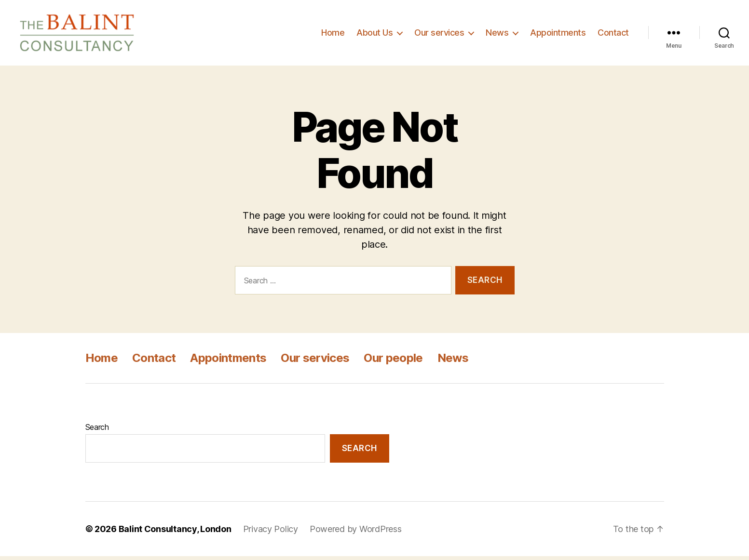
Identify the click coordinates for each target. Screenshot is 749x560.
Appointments (558, 34)
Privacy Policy (271, 533)
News (497, 34)
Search (97, 431)
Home (333, 34)
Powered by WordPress (356, 533)
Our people (393, 362)
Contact (613, 34)
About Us (374, 34)
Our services (439, 34)
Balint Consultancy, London (175, 533)
